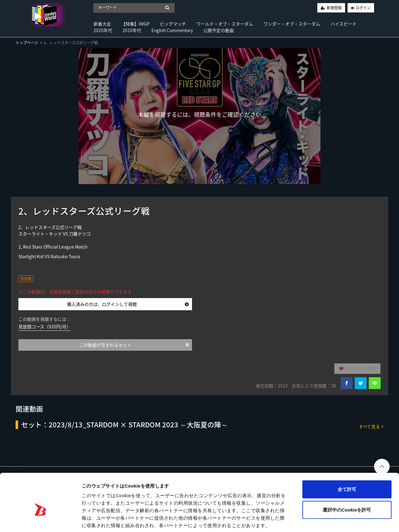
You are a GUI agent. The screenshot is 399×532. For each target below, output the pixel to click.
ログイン (363, 8)
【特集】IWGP (135, 24)
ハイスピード (344, 24)
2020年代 (103, 30)
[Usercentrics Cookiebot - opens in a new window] (40, 520)
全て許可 (347, 458)
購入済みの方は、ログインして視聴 (128, 304)
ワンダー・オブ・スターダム (292, 24)
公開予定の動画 (219, 30)
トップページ (27, 43)
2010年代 (132, 30)
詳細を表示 (301, 520)
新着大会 (102, 24)
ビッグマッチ (173, 24)
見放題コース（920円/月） (45, 326)
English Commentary (172, 30)
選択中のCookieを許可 (347, 479)
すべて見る (371, 426)
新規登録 (334, 8)
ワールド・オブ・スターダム (225, 24)
